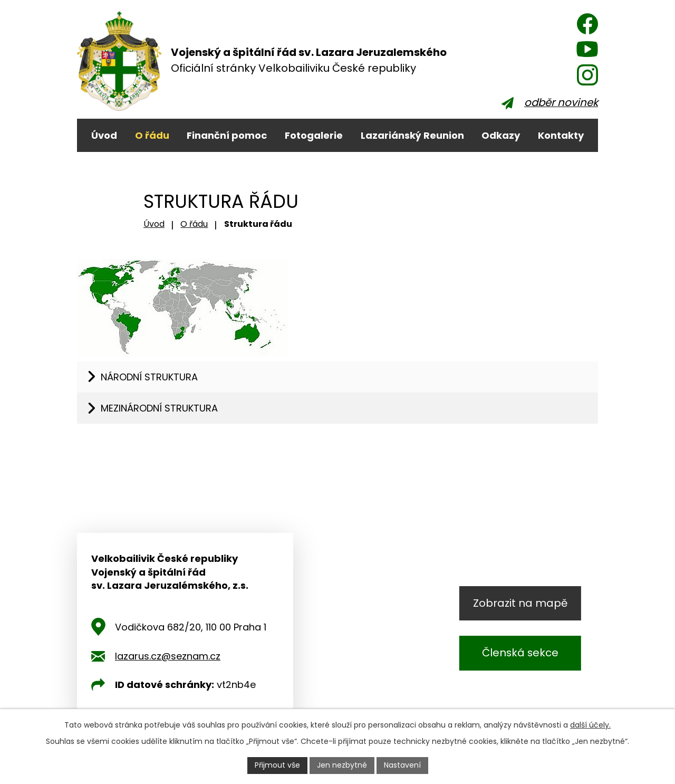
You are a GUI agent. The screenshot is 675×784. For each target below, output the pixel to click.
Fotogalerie (314, 135)
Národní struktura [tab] (149, 377)
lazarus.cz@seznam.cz (168, 656)
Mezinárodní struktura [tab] (159, 408)
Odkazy (501, 135)
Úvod (104, 135)
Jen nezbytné (342, 765)
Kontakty (561, 135)
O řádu (152, 135)
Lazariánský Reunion (412, 135)
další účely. (590, 725)
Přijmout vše (277, 765)
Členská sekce (520, 653)
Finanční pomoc (227, 135)
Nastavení (402, 765)
